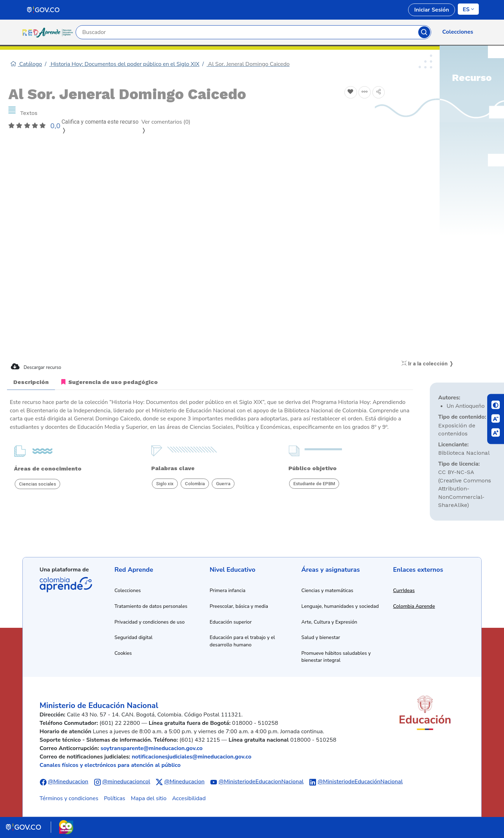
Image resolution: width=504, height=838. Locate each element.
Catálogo (26, 64)
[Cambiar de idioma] (468, 9)
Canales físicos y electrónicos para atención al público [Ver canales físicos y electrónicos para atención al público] (110, 765)
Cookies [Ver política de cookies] (123, 653)
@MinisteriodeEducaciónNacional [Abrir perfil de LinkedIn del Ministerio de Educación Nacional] (360, 782)
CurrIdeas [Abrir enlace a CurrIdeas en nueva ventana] (404, 590)
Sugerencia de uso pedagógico (110, 382)
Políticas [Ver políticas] (115, 798)
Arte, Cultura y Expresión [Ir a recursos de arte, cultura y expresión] (329, 622)
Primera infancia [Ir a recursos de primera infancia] (227, 590)
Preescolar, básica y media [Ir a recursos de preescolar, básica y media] (239, 606)
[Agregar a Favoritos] (351, 92)
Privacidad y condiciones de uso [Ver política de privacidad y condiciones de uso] (150, 622)
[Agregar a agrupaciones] (365, 92)
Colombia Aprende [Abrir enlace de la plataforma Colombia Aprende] (66, 585)
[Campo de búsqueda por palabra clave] (247, 32)
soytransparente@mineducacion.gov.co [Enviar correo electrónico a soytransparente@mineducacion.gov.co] (152, 748)
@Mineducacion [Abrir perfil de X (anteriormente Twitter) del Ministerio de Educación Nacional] (184, 782)
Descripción (31, 382)
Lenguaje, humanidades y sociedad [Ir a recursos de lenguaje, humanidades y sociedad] (340, 606)
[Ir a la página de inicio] (49, 32)
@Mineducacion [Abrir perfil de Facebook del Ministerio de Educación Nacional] (68, 782)
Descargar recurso (36, 367)
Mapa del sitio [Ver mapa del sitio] (149, 798)
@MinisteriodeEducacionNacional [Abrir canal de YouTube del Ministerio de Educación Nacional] (261, 782)
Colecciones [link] (458, 32)
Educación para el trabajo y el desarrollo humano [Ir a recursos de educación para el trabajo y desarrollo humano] (242, 641)
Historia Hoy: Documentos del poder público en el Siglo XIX (124, 64)
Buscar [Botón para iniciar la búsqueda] (424, 32)
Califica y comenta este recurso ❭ (100, 126)
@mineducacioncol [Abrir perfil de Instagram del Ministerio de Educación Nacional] (126, 782)
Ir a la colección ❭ (428, 364)
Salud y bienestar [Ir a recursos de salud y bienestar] (321, 637)
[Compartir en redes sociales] (379, 92)
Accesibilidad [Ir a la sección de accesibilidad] (189, 798)
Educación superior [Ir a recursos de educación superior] (231, 622)
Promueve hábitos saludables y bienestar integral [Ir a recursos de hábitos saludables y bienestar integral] (336, 657)
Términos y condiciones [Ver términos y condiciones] (69, 798)
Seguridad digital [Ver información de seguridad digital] (134, 637)
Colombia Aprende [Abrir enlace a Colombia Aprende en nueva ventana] (414, 606)
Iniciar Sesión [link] (432, 10)
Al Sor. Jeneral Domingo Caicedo (248, 64)
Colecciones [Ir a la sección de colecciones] (128, 590)
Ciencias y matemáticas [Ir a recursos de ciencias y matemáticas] (327, 590)
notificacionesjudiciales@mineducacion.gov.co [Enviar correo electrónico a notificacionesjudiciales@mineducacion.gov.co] (191, 757)
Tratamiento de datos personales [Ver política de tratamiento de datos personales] (151, 606)
